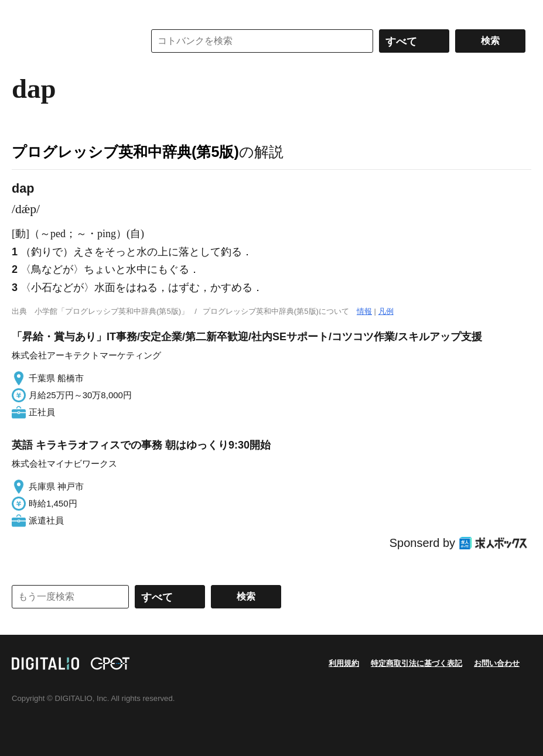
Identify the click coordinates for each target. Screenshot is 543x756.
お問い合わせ (497, 663)
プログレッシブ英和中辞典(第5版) (125, 152)
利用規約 (344, 663)
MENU (23, 12)
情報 (364, 311)
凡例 (386, 311)
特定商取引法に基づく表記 (416, 663)
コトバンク (70, 41)
